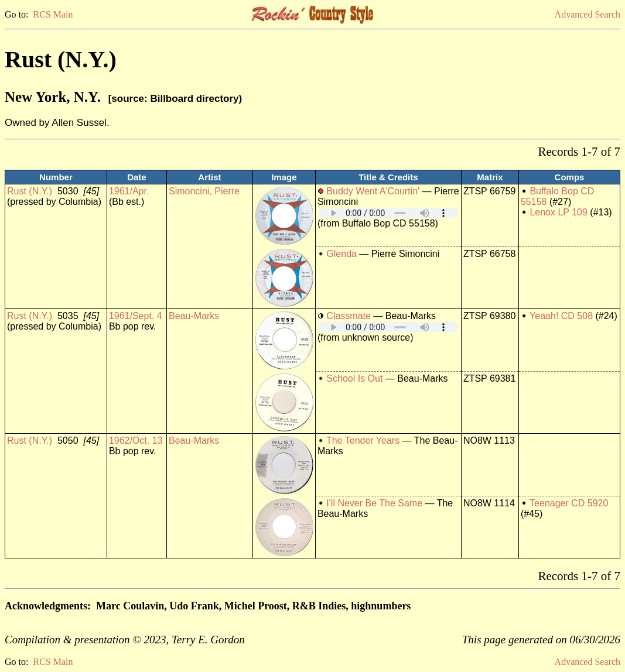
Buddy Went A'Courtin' (373, 191)
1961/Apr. (129, 191)
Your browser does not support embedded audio (388, 213)
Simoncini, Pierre (204, 191)
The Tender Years (363, 440)
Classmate (349, 316)
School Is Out (354, 378)
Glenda (341, 254)
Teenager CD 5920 (569, 503)
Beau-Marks (194, 316)
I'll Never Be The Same (374, 503)
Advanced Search (588, 14)
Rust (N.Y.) (30, 191)
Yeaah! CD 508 (561, 316)
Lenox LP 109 (558, 212)
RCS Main (53, 14)
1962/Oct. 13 (136, 440)
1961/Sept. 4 (136, 316)
